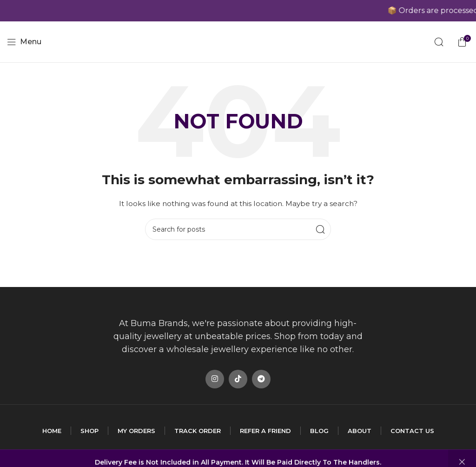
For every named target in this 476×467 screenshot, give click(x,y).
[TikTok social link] (238, 379)
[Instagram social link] (215, 379)
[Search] (439, 42)
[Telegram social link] (261, 379)
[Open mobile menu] (24, 42)
